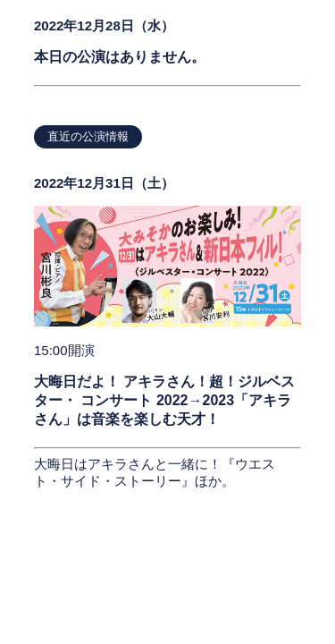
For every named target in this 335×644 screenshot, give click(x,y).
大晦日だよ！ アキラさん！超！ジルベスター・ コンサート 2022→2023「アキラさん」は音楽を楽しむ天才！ (164, 400)
